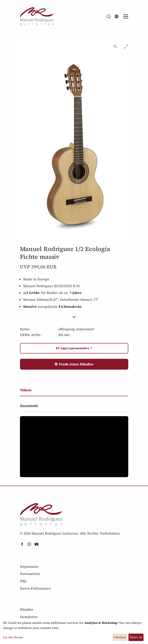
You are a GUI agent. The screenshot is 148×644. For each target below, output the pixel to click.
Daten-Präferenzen (35, 588)
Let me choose (13, 637)
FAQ (23, 581)
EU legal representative (73, 348)
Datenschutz (30, 574)
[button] (74, 317)
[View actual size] (116, 46)
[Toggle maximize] (126, 46)
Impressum (29, 566)
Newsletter (29, 617)
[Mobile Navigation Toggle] (126, 16)
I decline (120, 637)
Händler (27, 609)
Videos (26, 390)
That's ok (136, 637)
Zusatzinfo (29, 406)
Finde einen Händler (74, 364)
